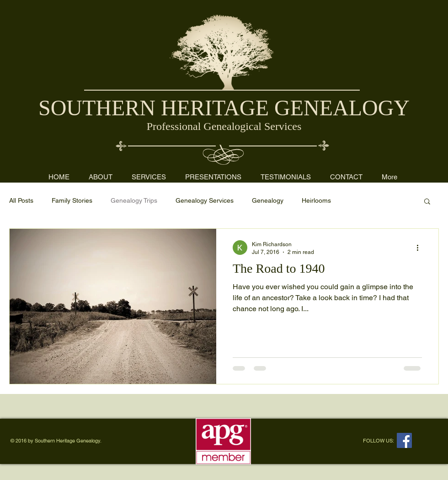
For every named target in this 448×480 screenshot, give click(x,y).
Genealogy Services (205, 200)
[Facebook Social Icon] (404, 440)
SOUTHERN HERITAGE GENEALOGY (224, 108)
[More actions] (421, 248)
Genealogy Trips (134, 200)
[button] (427, 202)
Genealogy (268, 200)
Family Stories (72, 200)
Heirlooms (316, 200)
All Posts (21, 200)
